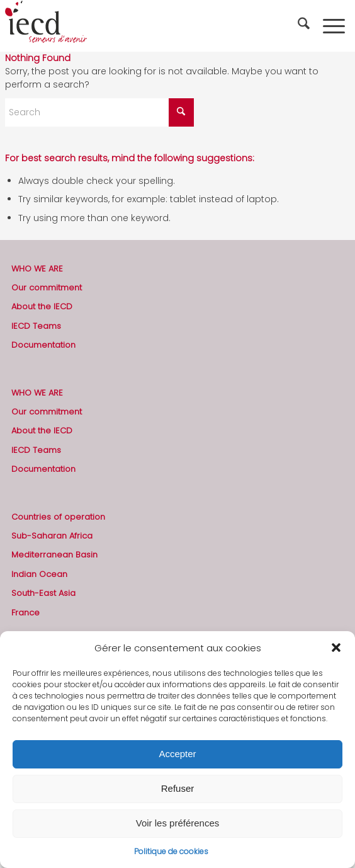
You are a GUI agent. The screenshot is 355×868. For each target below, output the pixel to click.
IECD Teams (36, 326)
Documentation (43, 345)
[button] (336, 648)
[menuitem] (305, 26)
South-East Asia (43, 593)
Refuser (178, 788)
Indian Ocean (39, 574)
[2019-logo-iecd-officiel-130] (143, 26)
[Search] (305, 26)
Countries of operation (58, 517)
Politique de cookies (171, 851)
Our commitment (47, 288)
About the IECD (42, 306)
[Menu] (334, 26)
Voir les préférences (178, 823)
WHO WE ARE (37, 269)
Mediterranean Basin (54, 555)
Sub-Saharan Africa (52, 536)
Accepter (177, 754)
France (25, 613)
